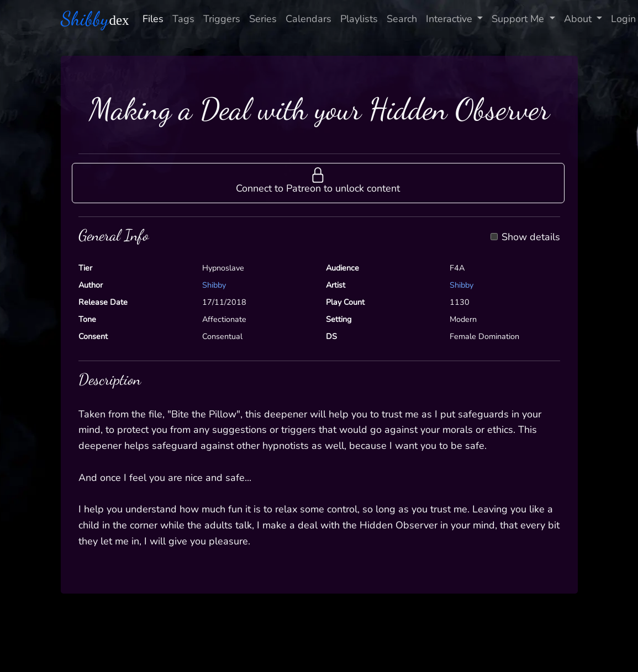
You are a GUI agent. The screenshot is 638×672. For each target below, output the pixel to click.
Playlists (359, 19)
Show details (531, 237)
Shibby (214, 285)
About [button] (579, 19)
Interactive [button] (450, 19)
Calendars (309, 19)
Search (402, 19)
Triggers (222, 19)
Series (263, 19)
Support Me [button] (519, 19)
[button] (318, 183)
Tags (183, 19)
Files (153, 19)
